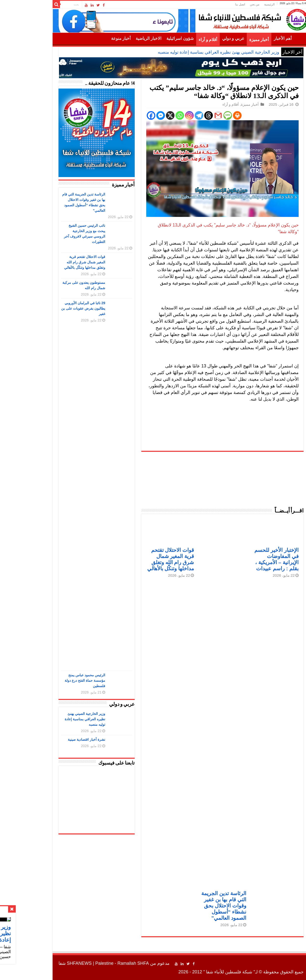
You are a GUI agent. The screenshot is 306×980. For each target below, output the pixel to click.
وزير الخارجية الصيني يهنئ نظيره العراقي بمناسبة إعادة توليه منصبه (191, 52)
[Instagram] (161, 115)
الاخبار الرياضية (121, 38)
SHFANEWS (51, 963)
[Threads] (181, 115)
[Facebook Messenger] (133, 115)
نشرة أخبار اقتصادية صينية (58, 739)
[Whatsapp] (152, 115)
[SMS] (200, 115)
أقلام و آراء (180, 40)
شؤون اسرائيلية (152, 38)
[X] (142, 115)
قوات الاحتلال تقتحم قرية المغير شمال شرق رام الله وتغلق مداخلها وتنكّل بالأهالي (57, 262)
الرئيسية (241, 4)
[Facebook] (123, 115)
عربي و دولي (205, 38)
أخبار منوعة (93, 38)
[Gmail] (190, 115)
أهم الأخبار (255, 38)
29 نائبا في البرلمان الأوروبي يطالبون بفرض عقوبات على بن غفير (55, 308)
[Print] (209, 115)
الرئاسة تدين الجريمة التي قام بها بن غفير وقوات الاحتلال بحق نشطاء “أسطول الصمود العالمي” (196, 906)
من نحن (227, 4)
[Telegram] (171, 115)
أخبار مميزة (231, 40)
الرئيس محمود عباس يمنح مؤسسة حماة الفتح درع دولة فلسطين (57, 680)
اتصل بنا (212, 4)
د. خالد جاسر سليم (204, 225)
